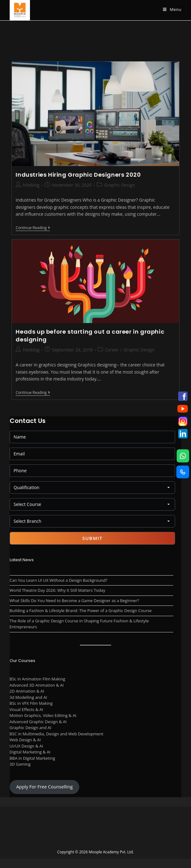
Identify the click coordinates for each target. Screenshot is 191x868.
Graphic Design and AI (31, 728)
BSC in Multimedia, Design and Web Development (56, 734)
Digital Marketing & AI (30, 752)
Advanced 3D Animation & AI (37, 685)
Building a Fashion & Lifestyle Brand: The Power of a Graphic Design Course (81, 611)
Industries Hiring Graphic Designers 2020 (78, 175)
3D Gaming (20, 764)
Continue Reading (33, 228)
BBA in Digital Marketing (32, 758)
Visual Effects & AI (27, 709)
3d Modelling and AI (28, 697)
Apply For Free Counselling (44, 787)
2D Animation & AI (27, 691)
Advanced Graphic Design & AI (38, 722)
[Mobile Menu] (172, 9)
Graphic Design (119, 185)
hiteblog (31, 185)
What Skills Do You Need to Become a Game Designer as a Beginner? (74, 601)
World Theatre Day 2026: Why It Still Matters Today (58, 590)
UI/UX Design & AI (27, 746)
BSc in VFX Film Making (31, 703)
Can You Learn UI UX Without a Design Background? (59, 580)
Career (112, 350)
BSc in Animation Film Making (37, 679)
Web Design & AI (25, 740)
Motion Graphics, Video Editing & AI (43, 715)
